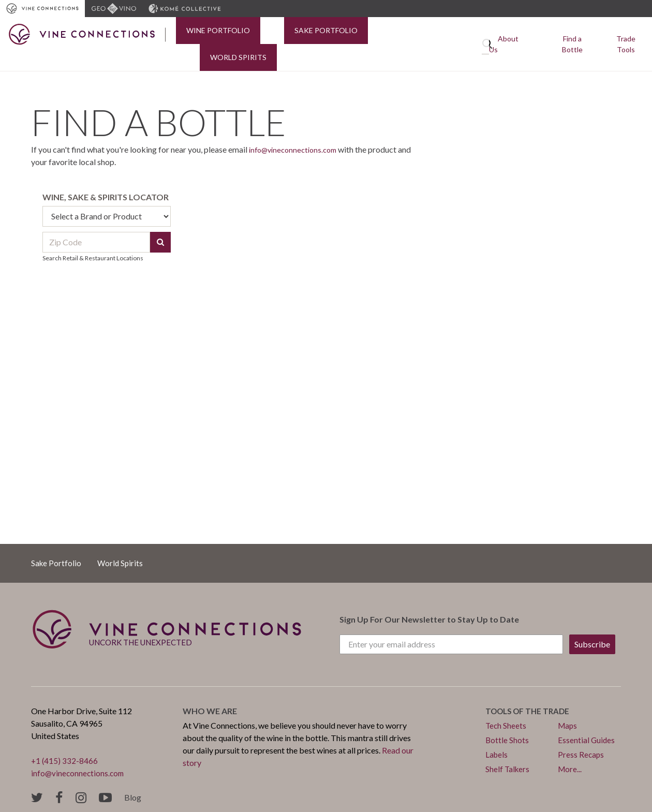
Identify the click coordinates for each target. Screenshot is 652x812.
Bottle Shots (507, 720)
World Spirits (379, 34)
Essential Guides (587, 720)
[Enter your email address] (451, 625)
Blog (133, 778)
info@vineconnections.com (297, 130)
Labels (497, 735)
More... (570, 749)
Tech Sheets (506, 706)
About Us (521, 34)
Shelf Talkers (508, 749)
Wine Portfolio (208, 34)
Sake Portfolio (295, 34)
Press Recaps (581, 735)
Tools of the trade (530, 691)
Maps (568, 706)
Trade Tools (625, 34)
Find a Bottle (571, 34)
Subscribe (592, 624)
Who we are (210, 691)
